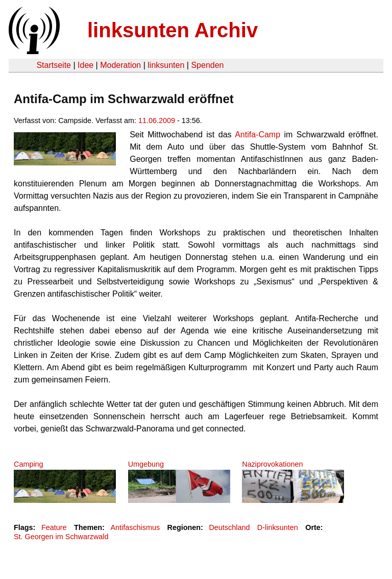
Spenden (207, 65)
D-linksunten (278, 527)
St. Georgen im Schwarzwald (61, 537)
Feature (54, 527)
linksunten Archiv (173, 30)
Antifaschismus (135, 527)
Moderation (120, 65)
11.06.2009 (157, 120)
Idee (85, 65)
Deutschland (229, 527)
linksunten (166, 65)
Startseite (54, 65)
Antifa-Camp (258, 135)
